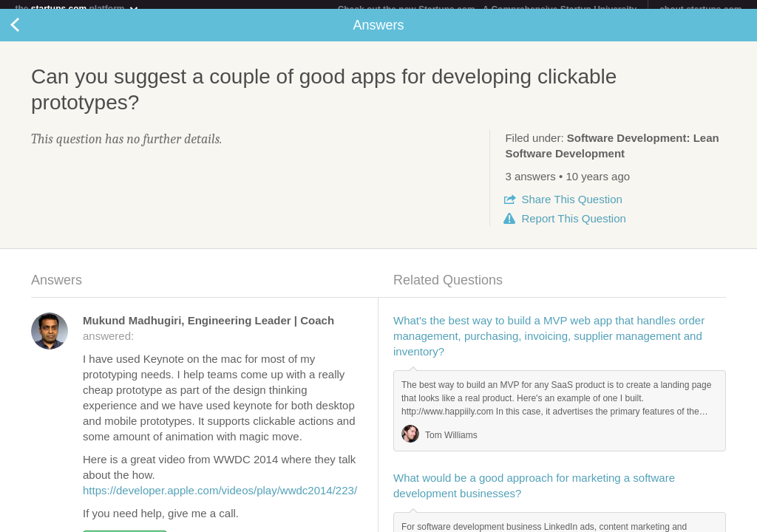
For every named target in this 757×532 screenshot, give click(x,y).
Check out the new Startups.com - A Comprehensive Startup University (488, 10)
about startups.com (700, 10)
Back (30, 34)
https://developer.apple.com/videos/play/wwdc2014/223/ (220, 499)
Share (571, 208)
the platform (77, 8)
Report (573, 227)
